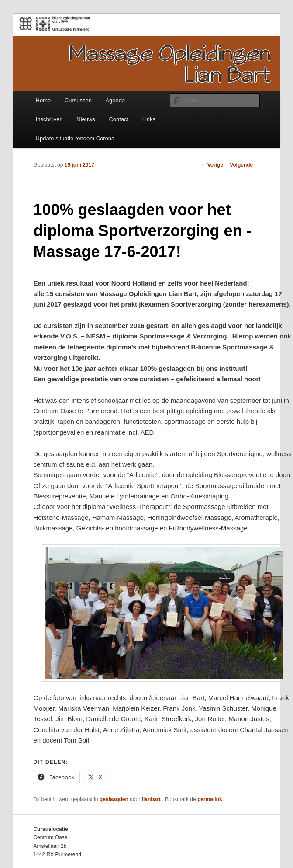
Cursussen (78, 100)
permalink (210, 799)
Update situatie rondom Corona (75, 138)
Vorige (212, 165)
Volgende (245, 165)
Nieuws (86, 119)
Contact (119, 119)
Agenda (115, 100)
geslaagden (114, 799)
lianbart (152, 799)
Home (43, 100)
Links (149, 119)
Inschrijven (49, 119)
